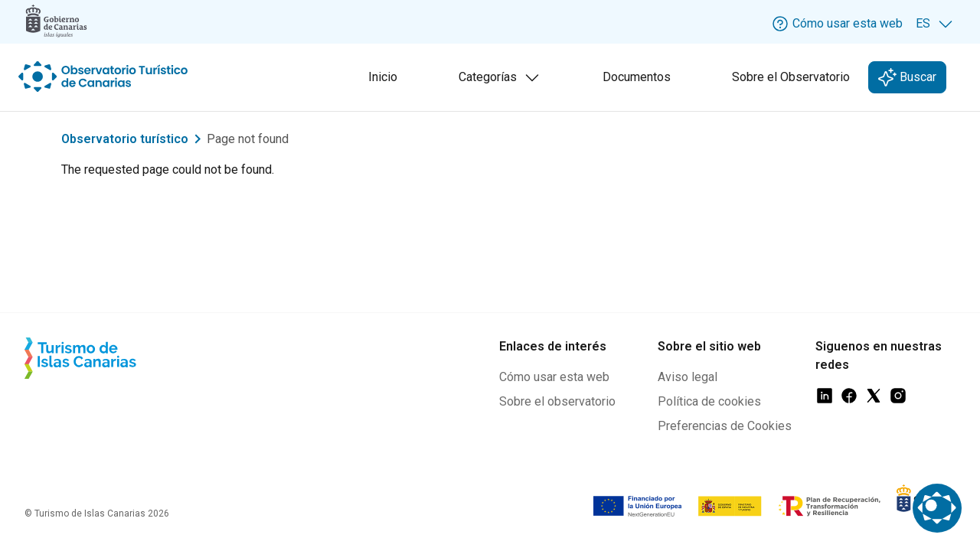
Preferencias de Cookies (725, 426)
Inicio (383, 77)
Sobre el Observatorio (791, 77)
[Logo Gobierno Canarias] (56, 21)
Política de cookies (709, 401)
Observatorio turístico (125, 139)
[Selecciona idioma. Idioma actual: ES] (935, 24)
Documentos (637, 77)
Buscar (916, 77)
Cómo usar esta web (554, 377)
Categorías (502, 79)
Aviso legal (688, 377)
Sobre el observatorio (557, 401)
